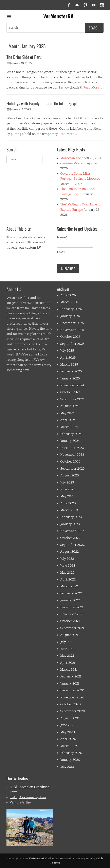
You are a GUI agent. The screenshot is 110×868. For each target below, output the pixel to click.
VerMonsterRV (58, 16)
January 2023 (70, 524)
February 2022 (71, 593)
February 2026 (71, 309)
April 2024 (68, 420)
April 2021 (68, 663)
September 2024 (72, 399)
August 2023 (70, 475)
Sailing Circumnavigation (28, 797)
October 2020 (70, 704)
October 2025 (70, 337)
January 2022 (70, 600)
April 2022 (68, 579)
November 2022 (72, 531)
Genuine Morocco (73, 163)
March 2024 (69, 427)
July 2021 (67, 642)
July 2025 (67, 351)
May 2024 (67, 413)
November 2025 (72, 330)
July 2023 (67, 482)
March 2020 (69, 746)
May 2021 (67, 656)
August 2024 (69, 406)
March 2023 (69, 510)
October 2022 (70, 538)
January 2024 (70, 441)
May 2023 (67, 496)
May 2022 (67, 573)
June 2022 (68, 566)
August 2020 (70, 718)
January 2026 (70, 316)
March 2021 (69, 670)
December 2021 (72, 607)
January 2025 (70, 378)
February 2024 (71, 434)
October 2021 (70, 621)
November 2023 (72, 455)
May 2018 (67, 767)
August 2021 (69, 635)
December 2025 (72, 323)
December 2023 (72, 448)
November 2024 (72, 385)
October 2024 (70, 392)
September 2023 (72, 469)
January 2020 (70, 760)
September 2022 (72, 545)
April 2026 (68, 295)
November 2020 (72, 697)
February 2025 (71, 371)
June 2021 (67, 649)
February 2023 (71, 517)
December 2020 (72, 690)
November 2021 (72, 614)
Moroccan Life (71, 158)
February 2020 (71, 753)
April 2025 (68, 358)
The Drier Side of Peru (24, 57)
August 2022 (70, 552)
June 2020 (68, 725)
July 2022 (67, 559)
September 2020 (73, 711)
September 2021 (72, 628)
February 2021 (71, 676)
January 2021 (70, 684)
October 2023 (70, 462)
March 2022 (69, 586)
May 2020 (68, 732)
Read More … (93, 88)
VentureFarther (21, 802)
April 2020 (68, 739)
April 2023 (68, 503)
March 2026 (69, 302)
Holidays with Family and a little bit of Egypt (42, 103)
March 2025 (69, 365)
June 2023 (68, 489)
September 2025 (72, 344)
